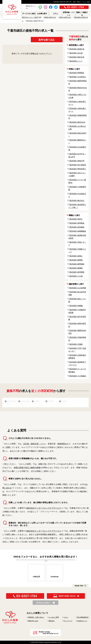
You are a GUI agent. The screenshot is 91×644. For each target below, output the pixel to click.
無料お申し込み (33, 621)
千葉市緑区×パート (75, 61)
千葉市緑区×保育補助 (76, 227)
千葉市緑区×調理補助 (76, 264)
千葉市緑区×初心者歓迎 (77, 165)
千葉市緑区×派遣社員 (76, 49)
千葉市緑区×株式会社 (76, 201)
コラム (66, 617)
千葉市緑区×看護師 (75, 268)
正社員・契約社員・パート (35, 444)
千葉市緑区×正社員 (75, 53)
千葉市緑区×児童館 (75, 344)
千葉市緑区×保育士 (75, 219)
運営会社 (52, 621)
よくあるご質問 (54, 617)
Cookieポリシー (82, 621)
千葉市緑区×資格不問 (76, 161)
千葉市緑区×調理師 (75, 260)
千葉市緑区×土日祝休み (77, 77)
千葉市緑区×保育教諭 (76, 223)
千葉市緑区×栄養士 (75, 256)
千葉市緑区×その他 (75, 276)
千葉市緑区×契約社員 (76, 57)
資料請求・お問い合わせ (36, 617)
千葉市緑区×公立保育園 (77, 288)
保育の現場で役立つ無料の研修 (27, 468)
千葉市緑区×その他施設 (77, 376)
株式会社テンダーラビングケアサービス (44, 508)
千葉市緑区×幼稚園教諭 (77, 231)
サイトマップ (68, 621)
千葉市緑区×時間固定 (76, 73)
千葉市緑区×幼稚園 (75, 306)
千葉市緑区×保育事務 (76, 272)
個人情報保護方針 (83, 617)
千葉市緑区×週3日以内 (77, 122)
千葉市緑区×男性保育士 (77, 169)
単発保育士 (62, 444)
